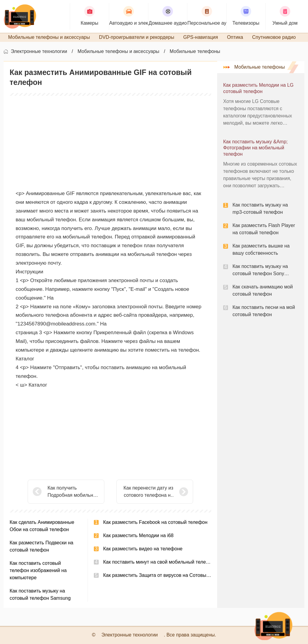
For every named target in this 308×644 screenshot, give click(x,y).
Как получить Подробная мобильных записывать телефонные (73, 492)
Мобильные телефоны (195, 51)
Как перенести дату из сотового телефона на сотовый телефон (148, 492)
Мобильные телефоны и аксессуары (119, 51)
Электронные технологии (39, 51)
